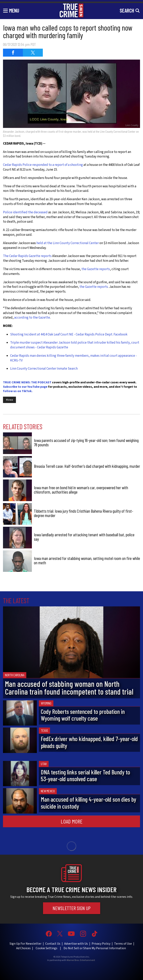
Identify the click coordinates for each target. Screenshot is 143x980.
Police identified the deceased (25, 212)
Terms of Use (123, 944)
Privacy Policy (101, 944)
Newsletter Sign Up (72, 908)
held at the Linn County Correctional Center (68, 243)
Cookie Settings (47, 948)
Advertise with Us (76, 944)
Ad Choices (23, 948)
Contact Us (53, 944)
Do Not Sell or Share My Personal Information (95, 948)
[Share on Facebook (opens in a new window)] (13, 53)
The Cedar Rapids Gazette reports (27, 256)
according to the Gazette (32, 318)
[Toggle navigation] (11, 10)
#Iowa (9, 400)
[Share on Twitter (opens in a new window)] (33, 53)
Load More (72, 821)
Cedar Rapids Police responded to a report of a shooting (43, 165)
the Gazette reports (96, 269)
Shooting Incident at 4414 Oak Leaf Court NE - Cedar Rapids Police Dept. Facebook (69, 334)
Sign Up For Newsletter (25, 944)
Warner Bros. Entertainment (81, 960)
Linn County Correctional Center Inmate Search (44, 369)
